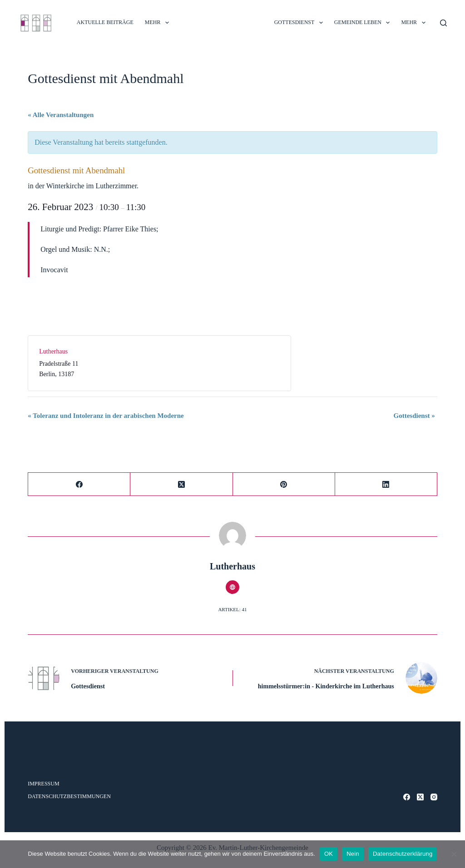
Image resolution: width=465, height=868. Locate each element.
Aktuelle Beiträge (105, 22)
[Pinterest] (284, 484)
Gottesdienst (414, 416)
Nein (353, 854)
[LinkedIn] (386, 484)
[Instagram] (434, 797)
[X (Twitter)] (181, 484)
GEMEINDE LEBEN (364, 23)
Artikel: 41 (232, 609)
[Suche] (443, 23)
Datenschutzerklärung (403, 854)
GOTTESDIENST (300, 23)
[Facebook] (79, 484)
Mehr (159, 23)
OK (329, 854)
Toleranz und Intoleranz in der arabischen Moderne (106, 416)
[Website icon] (232, 587)
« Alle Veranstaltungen (61, 115)
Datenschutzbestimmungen (69, 796)
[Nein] (454, 854)
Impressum (43, 784)
